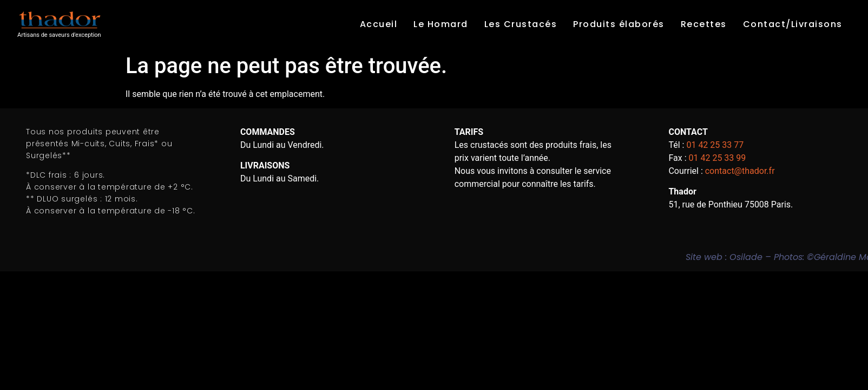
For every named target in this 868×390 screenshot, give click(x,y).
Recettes (704, 24)
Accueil (379, 24)
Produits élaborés (619, 24)
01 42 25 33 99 (717, 158)
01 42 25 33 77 (715, 145)
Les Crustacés (521, 24)
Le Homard (441, 24)
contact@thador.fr (740, 171)
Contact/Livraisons (793, 24)
